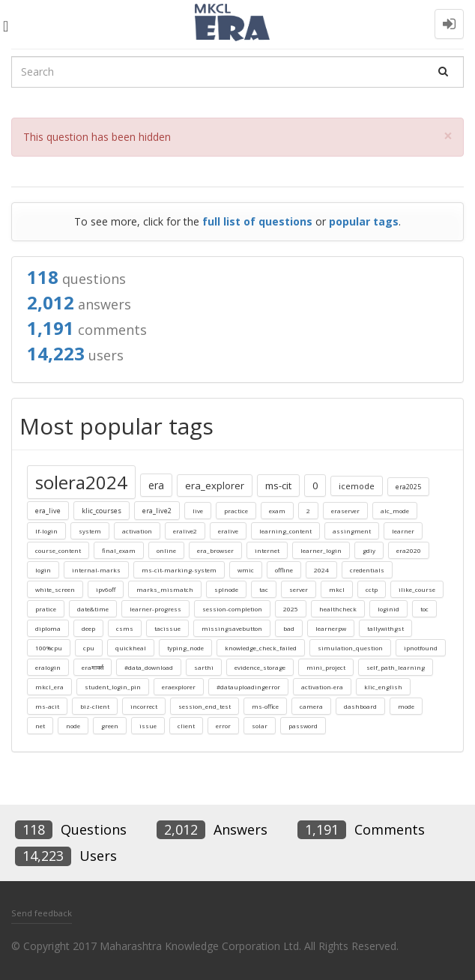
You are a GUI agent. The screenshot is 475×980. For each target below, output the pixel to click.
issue (148, 726)
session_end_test (205, 706)
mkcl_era (49, 687)
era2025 (408, 487)
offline (284, 570)
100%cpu (49, 648)
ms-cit (278, 486)
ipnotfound (421, 648)
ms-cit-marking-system (179, 570)
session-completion (232, 609)
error (223, 726)
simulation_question (350, 648)
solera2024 (81, 482)
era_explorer (215, 486)
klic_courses (102, 511)
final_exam (119, 550)
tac (264, 589)
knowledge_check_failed (261, 648)
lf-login (46, 531)
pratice (46, 609)
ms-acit (47, 706)
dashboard (360, 706)
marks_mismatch (165, 589)
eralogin (48, 667)
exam (277, 511)
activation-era (322, 687)
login (43, 570)
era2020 (409, 550)
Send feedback (42, 913)
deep (88, 628)
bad (289, 628)
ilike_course (417, 589)
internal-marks (96, 570)
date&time (93, 609)
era (156, 485)
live (198, 511)
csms (125, 628)
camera (311, 706)
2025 (291, 609)
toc (424, 609)
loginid (388, 609)
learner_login (321, 550)
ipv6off (106, 589)
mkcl (337, 589)
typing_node (185, 648)
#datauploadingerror (248, 687)
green (110, 726)
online (166, 550)
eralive (228, 531)
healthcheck (338, 609)
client (186, 726)
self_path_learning (396, 667)
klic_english (383, 687)
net (40, 726)
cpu (89, 648)
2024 (321, 570)
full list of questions (257, 221)
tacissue (167, 628)
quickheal (131, 648)
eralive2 (185, 531)
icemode (357, 486)
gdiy (369, 550)
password (303, 726)
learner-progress (155, 609)
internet (267, 550)
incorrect (144, 706)
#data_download (149, 667)
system (90, 531)
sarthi (204, 667)
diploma (48, 628)
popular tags (364, 221)
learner (403, 531)
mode (406, 706)
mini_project (326, 667)
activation (137, 531)
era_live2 (157, 511)
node (73, 726)
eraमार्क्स (93, 667)
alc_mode (395, 511)
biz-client (95, 706)
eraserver (345, 511)
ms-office (265, 706)
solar (260, 726)
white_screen (55, 589)
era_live (48, 511)
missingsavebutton (232, 628)
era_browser (215, 550)
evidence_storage (260, 667)
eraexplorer (179, 687)
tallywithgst (385, 628)
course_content (58, 550)
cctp (372, 589)
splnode (226, 589)
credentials (367, 570)
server (299, 589)
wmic (246, 570)
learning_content (285, 531)
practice (236, 511)
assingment (352, 531)
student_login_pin (113, 687)
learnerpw (331, 628)
